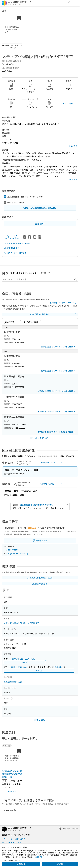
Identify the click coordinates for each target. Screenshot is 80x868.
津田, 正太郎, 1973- (19, 667)
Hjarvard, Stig (17, 659)
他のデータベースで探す (15, 253)
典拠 (25, 662)
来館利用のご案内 (52, 463)
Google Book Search (17, 553)
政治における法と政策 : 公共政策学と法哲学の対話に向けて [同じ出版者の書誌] (13, 774)
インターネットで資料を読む (13, 839)
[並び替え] (12, 322)
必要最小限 (21, 864)
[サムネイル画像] (13, 758)
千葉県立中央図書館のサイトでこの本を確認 (57, 412)
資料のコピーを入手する (12, 842)
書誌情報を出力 (12, 248)
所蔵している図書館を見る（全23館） (40, 208)
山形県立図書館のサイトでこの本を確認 (58, 347)
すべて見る (68, 103)
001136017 (58, 667)
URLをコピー (16, 237)
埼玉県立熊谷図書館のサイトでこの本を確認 (57, 391)
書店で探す (40, 224)
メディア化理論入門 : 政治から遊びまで (21, 623)
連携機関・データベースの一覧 (64, 303)
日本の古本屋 (13, 550)
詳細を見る (39, 857)
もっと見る (15, 791)
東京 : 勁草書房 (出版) (13, 682)
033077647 (30, 659)
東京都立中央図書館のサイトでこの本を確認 (57, 432)
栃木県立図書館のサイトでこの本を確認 (58, 371)
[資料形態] (32, 322)
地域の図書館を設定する (53, 314)
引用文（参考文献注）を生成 (17, 243)
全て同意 (60, 864)
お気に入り (8, 237)
